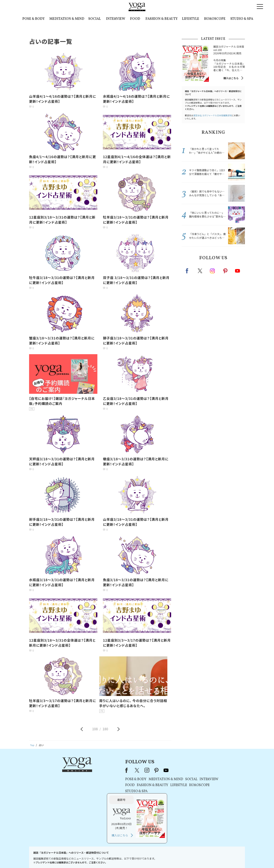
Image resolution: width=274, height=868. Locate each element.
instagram (213, 271)
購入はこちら (231, 78)
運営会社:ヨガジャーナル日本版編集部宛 (212, 115)
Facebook (188, 271)
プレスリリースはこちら (87, 857)
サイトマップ (194, 857)
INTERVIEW (116, 19)
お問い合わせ (62, 857)
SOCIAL (95, 19)
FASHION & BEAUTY (162, 19)
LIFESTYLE (191, 19)
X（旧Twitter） (95, 770)
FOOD (135, 19)
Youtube (238, 271)
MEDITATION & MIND (67, 19)
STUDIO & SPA (242, 19)
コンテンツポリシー (158, 857)
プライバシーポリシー (130, 857)
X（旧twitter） (200, 271)
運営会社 (178, 857)
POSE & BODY (34, 19)
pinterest (226, 271)
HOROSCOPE (215, 19)
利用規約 (109, 857)
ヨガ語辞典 (212, 857)
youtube (124, 770)
